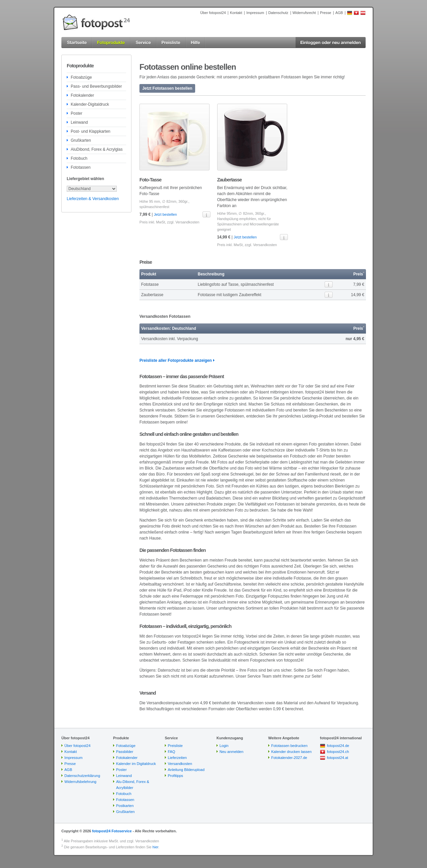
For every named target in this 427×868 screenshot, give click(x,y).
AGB (339, 13)
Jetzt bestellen (165, 214)
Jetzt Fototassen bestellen (167, 88)
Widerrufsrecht (304, 13)
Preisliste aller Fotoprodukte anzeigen (176, 360)
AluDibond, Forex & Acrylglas (97, 149)
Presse (326, 13)
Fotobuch (79, 158)
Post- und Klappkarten (91, 131)
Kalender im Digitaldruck (136, 764)
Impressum (255, 13)
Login (224, 746)
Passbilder (125, 752)
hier (155, 847)
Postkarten (125, 806)
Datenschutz (278, 13)
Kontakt (236, 13)
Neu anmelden (232, 752)
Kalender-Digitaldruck (90, 104)
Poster (77, 113)
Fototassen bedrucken (289, 746)
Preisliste (175, 746)
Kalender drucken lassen (291, 752)
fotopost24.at (338, 758)
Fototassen (81, 167)
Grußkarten (81, 140)
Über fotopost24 (213, 13)
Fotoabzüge (81, 77)
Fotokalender (82, 95)
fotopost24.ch (338, 752)
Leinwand (79, 122)
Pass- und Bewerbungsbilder (96, 86)
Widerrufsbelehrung (80, 782)
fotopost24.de (338, 746)
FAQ (171, 752)
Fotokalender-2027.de (289, 758)
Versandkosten (187, 222)
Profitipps (175, 776)
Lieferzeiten (177, 758)
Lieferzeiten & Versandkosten (93, 199)
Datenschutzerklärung (82, 776)
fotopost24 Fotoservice (112, 831)
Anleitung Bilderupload (186, 770)
